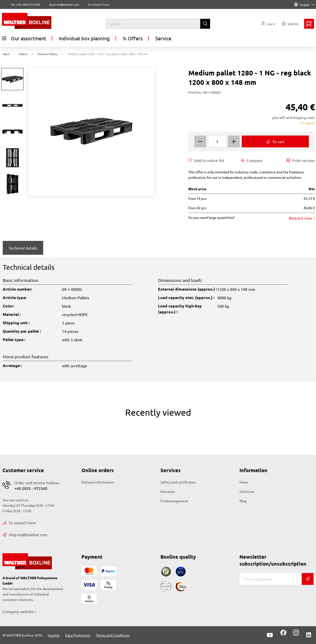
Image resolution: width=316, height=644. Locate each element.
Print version (301, 160)
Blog (243, 501)
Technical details (23, 248)
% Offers (133, 38)
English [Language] (304, 5)
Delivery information (98, 482)
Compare (252, 160)
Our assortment (24, 38)
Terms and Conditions (113, 635)
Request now (301, 218)
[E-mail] (271, 579)
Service (163, 38)
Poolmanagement (174, 501)
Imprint (54, 635)
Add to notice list (206, 160)
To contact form (99, 4)
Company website (18, 611)
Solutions (247, 491)
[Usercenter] (268, 24)
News (244, 482)
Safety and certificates (178, 482)
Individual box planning (84, 38)
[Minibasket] (309, 24)
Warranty (168, 491)
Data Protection (78, 635)
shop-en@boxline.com (25, 534)
